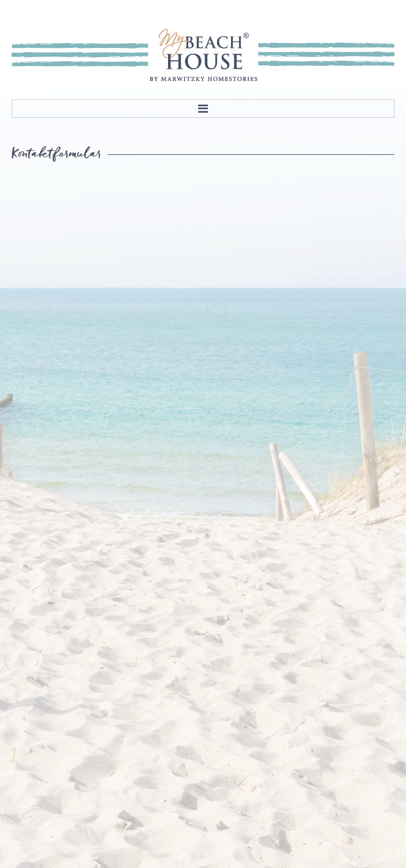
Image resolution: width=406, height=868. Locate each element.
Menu (203, 109)
